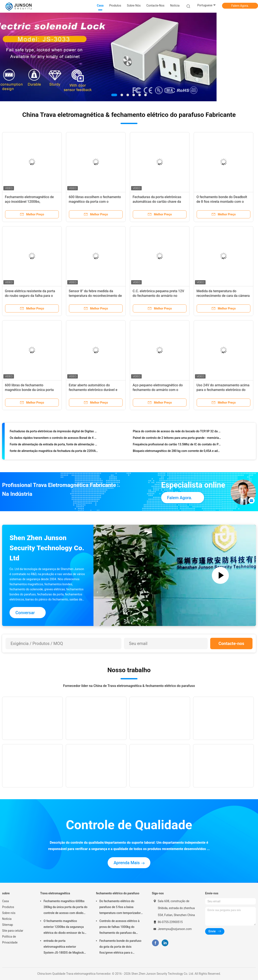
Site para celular (13, 931)
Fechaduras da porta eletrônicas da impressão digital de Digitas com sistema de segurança (54, 433)
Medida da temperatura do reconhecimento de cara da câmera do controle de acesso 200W (223, 296)
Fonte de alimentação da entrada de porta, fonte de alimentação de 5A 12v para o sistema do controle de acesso (54, 446)
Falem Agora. (240, 6)
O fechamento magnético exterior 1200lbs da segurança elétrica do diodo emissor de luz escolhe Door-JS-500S (65, 927)
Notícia (7, 919)
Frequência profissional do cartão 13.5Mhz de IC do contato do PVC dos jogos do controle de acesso (177, 446)
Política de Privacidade (10, 939)
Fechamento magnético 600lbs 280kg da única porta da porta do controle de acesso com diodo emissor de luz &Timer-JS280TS (65, 908)
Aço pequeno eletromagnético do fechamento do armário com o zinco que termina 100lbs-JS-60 (158, 390)
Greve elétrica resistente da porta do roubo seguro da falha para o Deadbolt (30, 296)
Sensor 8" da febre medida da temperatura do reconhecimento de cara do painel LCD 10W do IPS (95, 296)
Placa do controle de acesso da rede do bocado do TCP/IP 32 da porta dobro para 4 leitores (177, 433)
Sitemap (8, 925)
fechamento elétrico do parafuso (118, 893)
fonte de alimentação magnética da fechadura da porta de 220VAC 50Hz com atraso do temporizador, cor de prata (54, 452)
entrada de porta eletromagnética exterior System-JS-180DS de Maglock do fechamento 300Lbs (64, 947)
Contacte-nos (231, 643)
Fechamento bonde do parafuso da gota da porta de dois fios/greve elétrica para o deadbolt (120, 947)
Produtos (8, 907)
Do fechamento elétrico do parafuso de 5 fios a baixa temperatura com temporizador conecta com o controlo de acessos (120, 908)
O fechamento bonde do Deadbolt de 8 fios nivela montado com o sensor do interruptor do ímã (222, 202)
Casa (5, 901)
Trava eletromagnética (55, 893)
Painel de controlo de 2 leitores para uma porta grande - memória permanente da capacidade (177, 439)
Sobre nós (9, 913)
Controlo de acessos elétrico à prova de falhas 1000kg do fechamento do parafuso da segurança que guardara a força (120, 927)
